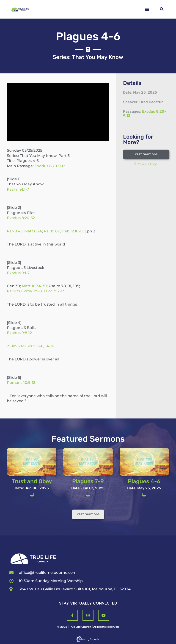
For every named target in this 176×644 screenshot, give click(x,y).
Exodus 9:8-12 (19, 333)
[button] (147, 9)
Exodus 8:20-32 (21, 218)
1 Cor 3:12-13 (54, 291)
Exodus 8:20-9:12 (50, 166)
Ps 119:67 (52, 231)
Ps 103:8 (14, 291)
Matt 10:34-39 (34, 286)
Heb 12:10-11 (72, 231)
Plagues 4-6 (144, 481)
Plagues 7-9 (88, 481)
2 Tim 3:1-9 (16, 346)
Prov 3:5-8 (33, 291)
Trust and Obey (32, 481)
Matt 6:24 (33, 231)
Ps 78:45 (15, 231)
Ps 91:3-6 (35, 346)
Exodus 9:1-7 (18, 273)
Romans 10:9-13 (21, 383)
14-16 (50, 346)
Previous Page (146, 164)
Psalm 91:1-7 (18, 189)
